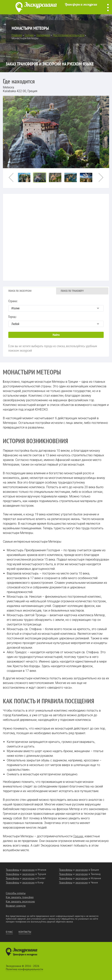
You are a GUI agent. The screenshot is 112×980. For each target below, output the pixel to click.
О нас (9, 932)
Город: (56, 321)
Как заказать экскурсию (20, 901)
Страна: (56, 305)
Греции (78, 836)
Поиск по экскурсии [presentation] (20, 291)
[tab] (30, 291)
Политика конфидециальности (24, 969)
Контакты (25, 932)
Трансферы (12, 870)
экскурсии (28, 870)
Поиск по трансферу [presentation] (72, 291)
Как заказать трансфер (20, 897)
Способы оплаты (16, 893)
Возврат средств (16, 906)
